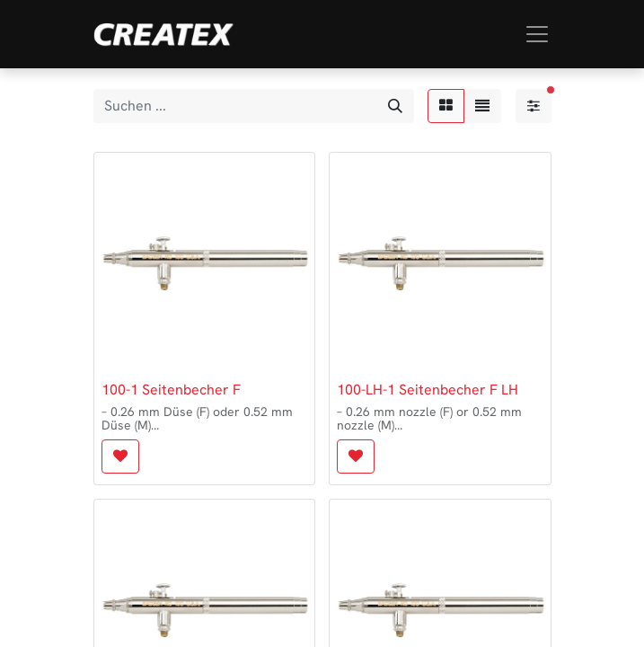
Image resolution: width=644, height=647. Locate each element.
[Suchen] (395, 106)
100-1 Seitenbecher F (171, 390)
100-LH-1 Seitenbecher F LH (428, 390)
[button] (120, 456)
